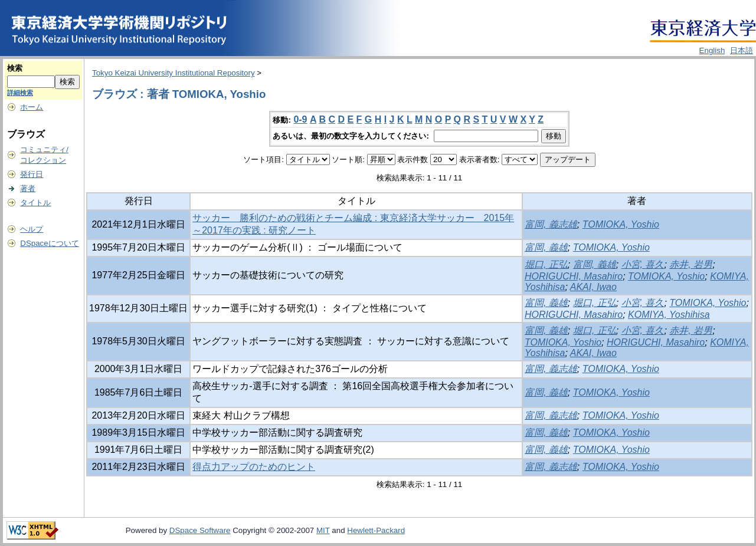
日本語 (742, 50)
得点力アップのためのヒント (254, 467)
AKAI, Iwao (593, 287)
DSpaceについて (49, 243)
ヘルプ (32, 229)
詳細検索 (20, 93)
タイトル (35, 203)
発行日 (32, 174)
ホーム (32, 107)
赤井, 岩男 (691, 264)
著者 (28, 188)
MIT (323, 530)
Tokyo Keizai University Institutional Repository (174, 73)
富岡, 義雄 (546, 247)
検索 (15, 68)
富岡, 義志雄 (551, 224)
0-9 (300, 119)
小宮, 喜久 (643, 264)
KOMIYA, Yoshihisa (669, 315)
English (712, 50)
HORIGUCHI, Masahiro (574, 276)
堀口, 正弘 (546, 264)
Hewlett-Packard (376, 530)
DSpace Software (200, 530)
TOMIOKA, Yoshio (621, 224)
